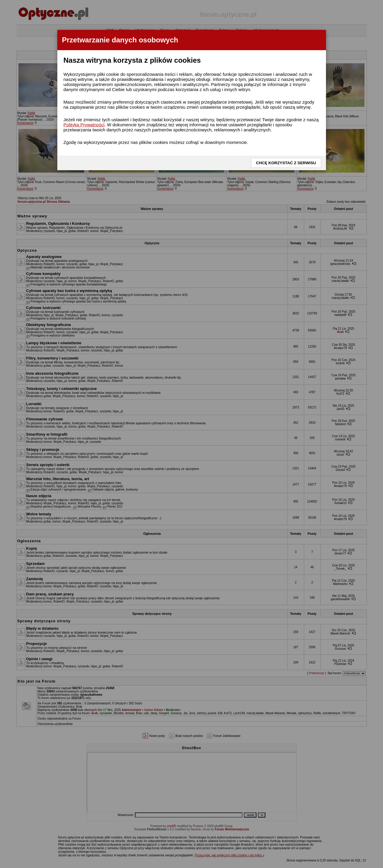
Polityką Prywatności (84, 125)
